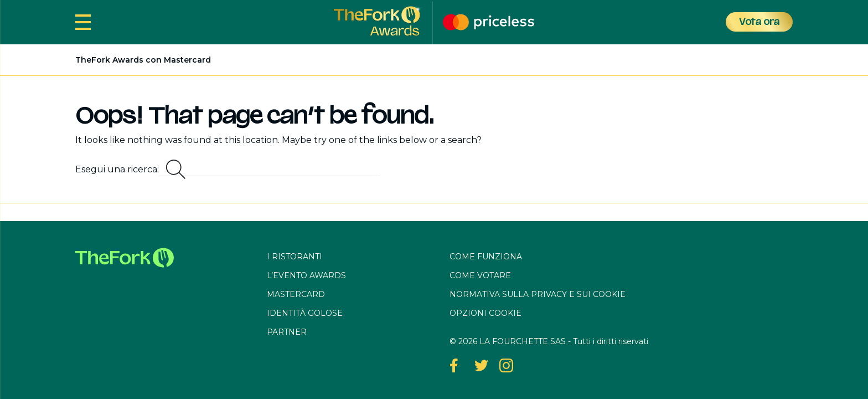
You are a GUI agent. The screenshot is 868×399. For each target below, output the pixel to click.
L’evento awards (306, 275)
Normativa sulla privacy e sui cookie (538, 294)
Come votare (480, 275)
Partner (287, 332)
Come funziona (486, 257)
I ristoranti (294, 257)
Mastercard (296, 294)
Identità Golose (305, 313)
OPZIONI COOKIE (485, 313)
